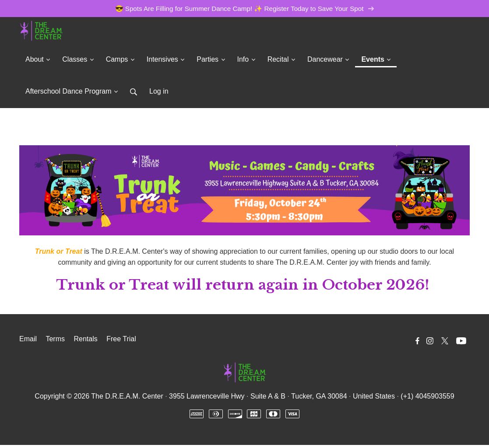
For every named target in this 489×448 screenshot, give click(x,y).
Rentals (85, 339)
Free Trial (121, 339)
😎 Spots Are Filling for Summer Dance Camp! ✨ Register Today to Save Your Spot (245, 9)
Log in (159, 91)
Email (28, 339)
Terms (55, 339)
